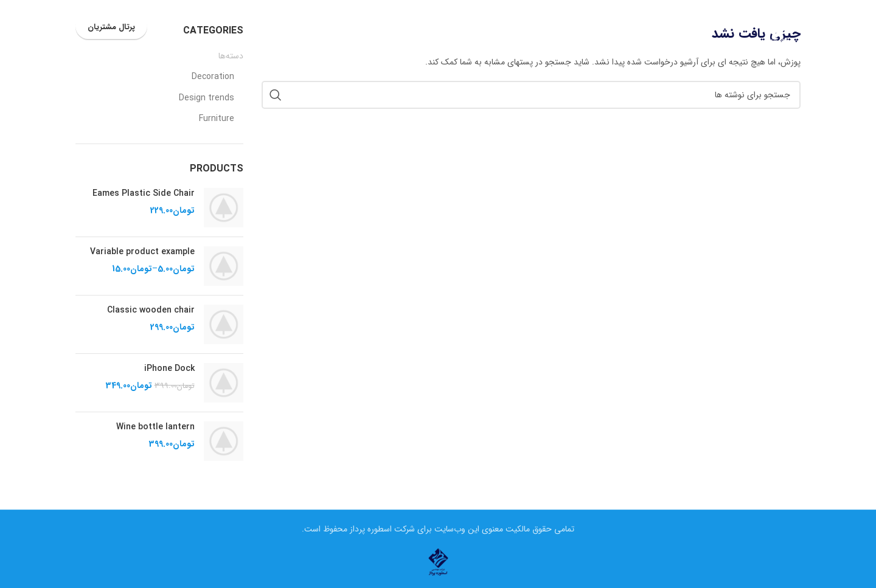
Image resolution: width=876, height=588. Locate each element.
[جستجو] (165, 27)
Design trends (207, 99)
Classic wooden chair (151, 311)
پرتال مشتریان (111, 27)
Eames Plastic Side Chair (144, 194)
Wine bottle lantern (155, 427)
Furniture (217, 119)
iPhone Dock (169, 369)
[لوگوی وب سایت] (776, 27)
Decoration (213, 77)
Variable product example (142, 252)
